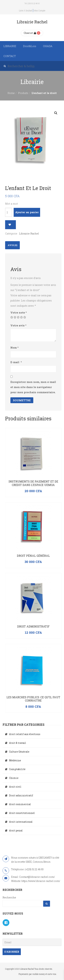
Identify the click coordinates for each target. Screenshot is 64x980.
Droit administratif (33, 626)
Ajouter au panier (27, 212)
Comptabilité (17, 769)
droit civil (15, 787)
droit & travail (18, 743)
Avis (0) (12, 245)
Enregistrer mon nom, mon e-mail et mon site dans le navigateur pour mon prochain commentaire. (33, 387)
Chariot (30, 33)
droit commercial (20, 804)
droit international (21, 822)
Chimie (14, 778)
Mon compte (40, 10)
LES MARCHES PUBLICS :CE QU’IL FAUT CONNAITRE (33, 699)
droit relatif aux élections (25, 734)
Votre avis (18, 325)
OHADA (48, 46)
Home (11, 93)
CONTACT (10, 56)
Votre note (19, 312)
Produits (23, 93)
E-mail (16, 362)
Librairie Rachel (29, 233)
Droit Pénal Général (33, 556)
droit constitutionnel (22, 813)
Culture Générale (19, 752)
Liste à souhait (26, 10)
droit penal (16, 830)
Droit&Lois (30, 46)
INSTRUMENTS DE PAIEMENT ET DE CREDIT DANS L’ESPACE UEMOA (33, 483)
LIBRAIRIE (10, 46)
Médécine (15, 760)
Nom (15, 348)
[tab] (12, 245)
